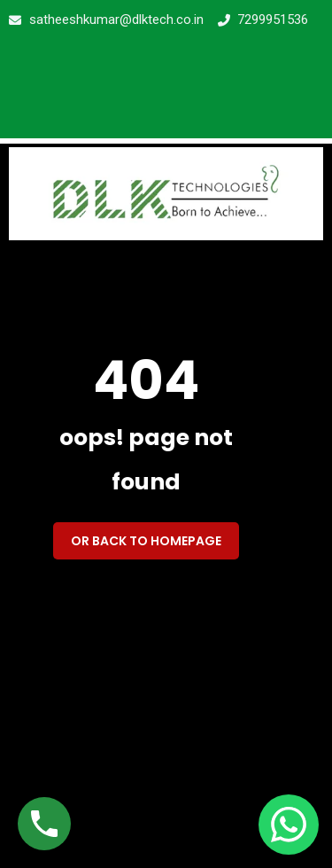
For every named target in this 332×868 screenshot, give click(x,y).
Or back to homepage (146, 541)
